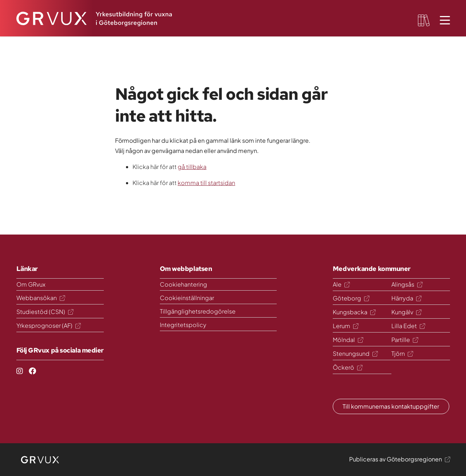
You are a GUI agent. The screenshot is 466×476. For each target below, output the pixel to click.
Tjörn (402, 353)
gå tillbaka (192, 167)
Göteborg (351, 298)
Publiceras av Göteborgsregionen (400, 459)
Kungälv (406, 312)
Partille (405, 340)
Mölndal (348, 340)
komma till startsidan (206, 183)
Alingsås (407, 284)
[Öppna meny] (445, 20)
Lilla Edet (408, 326)
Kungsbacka (354, 312)
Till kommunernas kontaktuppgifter (391, 406)
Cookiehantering (183, 284)
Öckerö (347, 367)
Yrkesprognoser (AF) (48, 325)
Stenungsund (355, 353)
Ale (341, 284)
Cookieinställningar (187, 298)
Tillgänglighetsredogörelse (198, 311)
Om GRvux (31, 284)
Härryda (406, 298)
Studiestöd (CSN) (45, 312)
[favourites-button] (424, 20)
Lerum (345, 326)
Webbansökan (41, 298)
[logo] (40, 460)
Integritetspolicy (183, 325)
